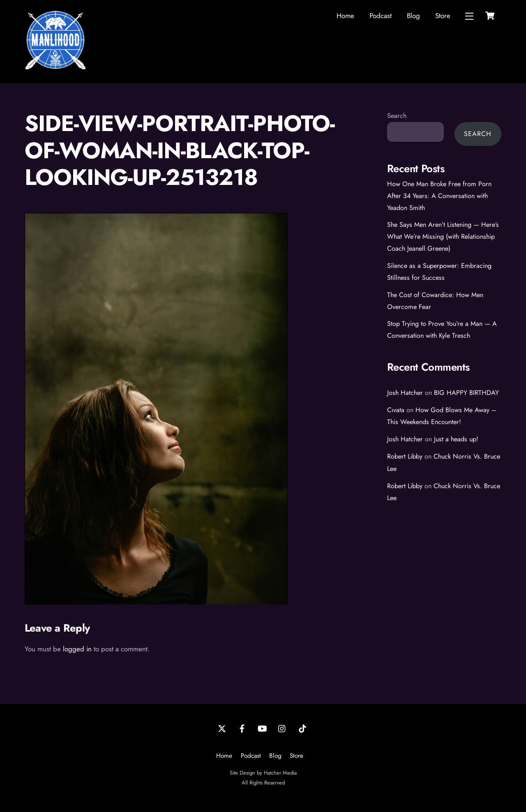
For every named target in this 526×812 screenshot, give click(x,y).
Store (443, 16)
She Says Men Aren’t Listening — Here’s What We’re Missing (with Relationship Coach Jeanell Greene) (443, 236)
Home (345, 16)
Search (397, 116)
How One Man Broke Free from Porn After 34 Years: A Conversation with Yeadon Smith (439, 196)
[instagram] (282, 728)
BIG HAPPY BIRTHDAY (466, 393)
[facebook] (242, 728)
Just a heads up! (456, 439)
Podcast (381, 16)
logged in (77, 649)
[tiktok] (302, 728)
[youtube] (262, 728)
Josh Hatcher (405, 393)
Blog (413, 16)
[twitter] (222, 728)
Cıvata (396, 410)
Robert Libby (405, 456)
